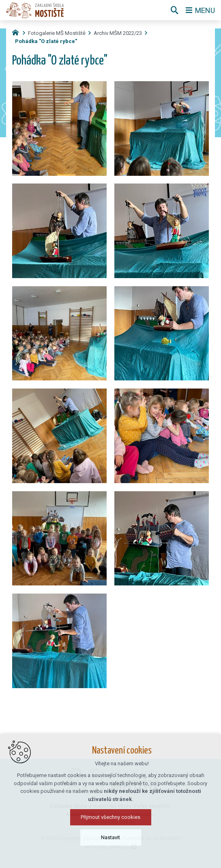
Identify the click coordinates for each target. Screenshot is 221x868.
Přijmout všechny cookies (110, 817)
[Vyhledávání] (174, 10)
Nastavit (110, 837)
